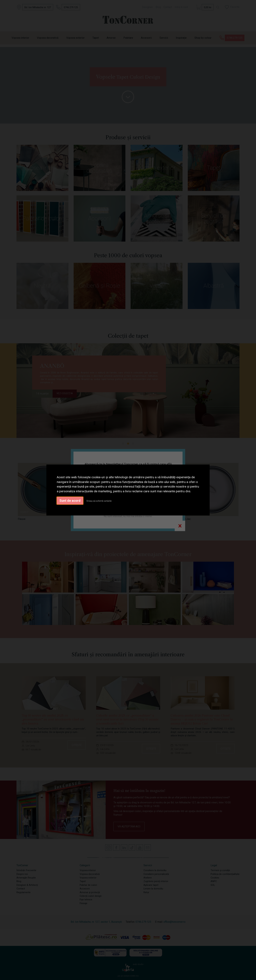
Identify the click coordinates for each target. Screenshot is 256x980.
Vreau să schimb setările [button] (99, 501)
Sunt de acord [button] (70, 501)
